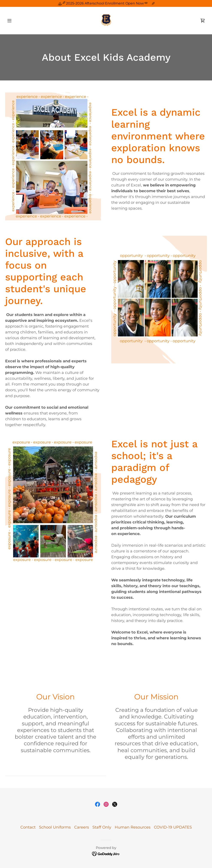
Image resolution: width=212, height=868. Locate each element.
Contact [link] (28, 827)
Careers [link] (82, 827)
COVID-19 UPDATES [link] (173, 827)
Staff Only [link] (102, 827)
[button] (20, 21)
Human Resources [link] (133, 827)
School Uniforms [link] (55, 827)
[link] (106, 21)
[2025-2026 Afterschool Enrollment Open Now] (106, 3)
